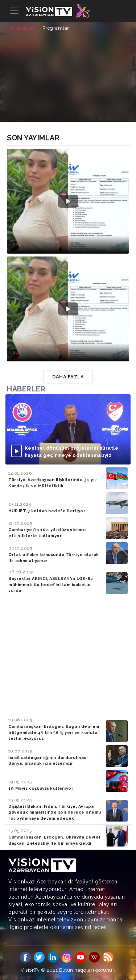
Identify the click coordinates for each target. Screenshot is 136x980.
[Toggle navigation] (14, 11)
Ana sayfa (22, 28)
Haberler (26, 389)
